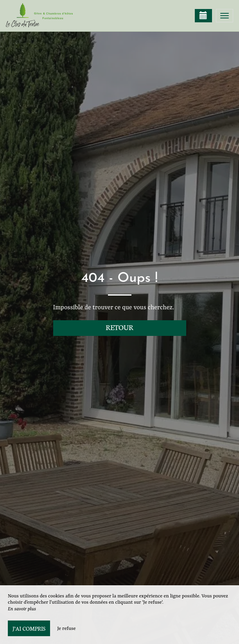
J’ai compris (29, 628)
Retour (119, 327)
